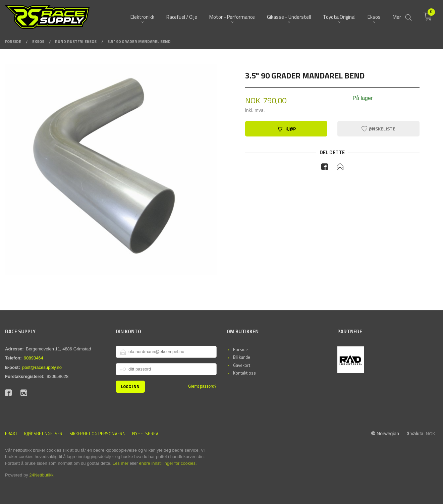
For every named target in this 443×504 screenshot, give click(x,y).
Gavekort (242, 365)
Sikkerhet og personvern (97, 434)
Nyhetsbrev (145, 434)
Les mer (121, 463)
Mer (397, 17)
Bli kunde (242, 357)
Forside (240, 349)
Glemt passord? (202, 386)
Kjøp (286, 129)
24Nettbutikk (41, 475)
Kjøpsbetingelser (43, 434)
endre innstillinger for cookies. (168, 463)
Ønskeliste (378, 129)
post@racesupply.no (42, 367)
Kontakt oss (244, 373)
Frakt (11, 434)
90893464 (34, 358)
